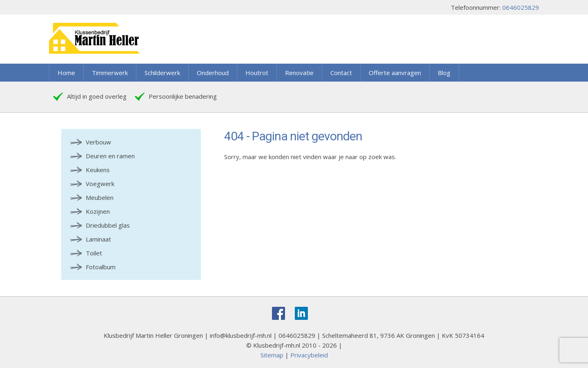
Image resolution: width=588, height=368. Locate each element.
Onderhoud (213, 73)
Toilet (94, 253)
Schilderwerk (162, 73)
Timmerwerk (110, 73)
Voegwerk (100, 184)
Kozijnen (98, 211)
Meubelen (100, 197)
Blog (444, 73)
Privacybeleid (309, 355)
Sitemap (272, 355)
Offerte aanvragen (395, 73)
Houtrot (257, 73)
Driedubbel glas (108, 225)
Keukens (98, 170)
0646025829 (521, 7)
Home (66, 73)
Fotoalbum (101, 267)
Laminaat (98, 239)
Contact (341, 73)
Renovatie (299, 73)
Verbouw (98, 142)
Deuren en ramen (110, 156)
